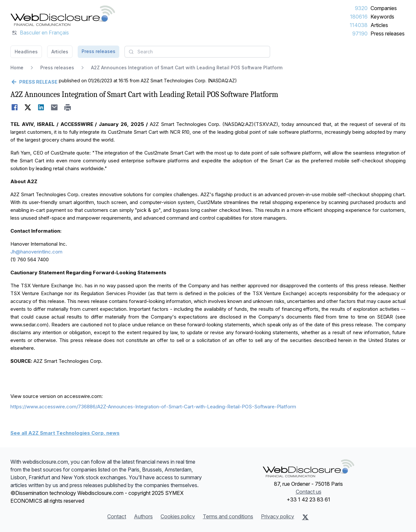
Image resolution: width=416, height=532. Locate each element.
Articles (379, 25)
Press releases (388, 34)
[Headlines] (63, 16)
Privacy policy (278, 516)
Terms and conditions (228, 516)
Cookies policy (178, 516)
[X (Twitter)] (305, 517)
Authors (143, 516)
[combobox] (197, 52)
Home (17, 68)
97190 (360, 34)
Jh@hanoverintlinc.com (36, 252)
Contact (117, 516)
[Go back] (34, 82)
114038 (359, 25)
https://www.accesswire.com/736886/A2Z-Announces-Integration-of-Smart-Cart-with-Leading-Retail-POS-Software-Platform (153, 407)
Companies (384, 8)
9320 (361, 8)
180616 (359, 17)
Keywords (382, 17)
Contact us (309, 492)
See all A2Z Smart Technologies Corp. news (65, 433)
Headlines (26, 52)
